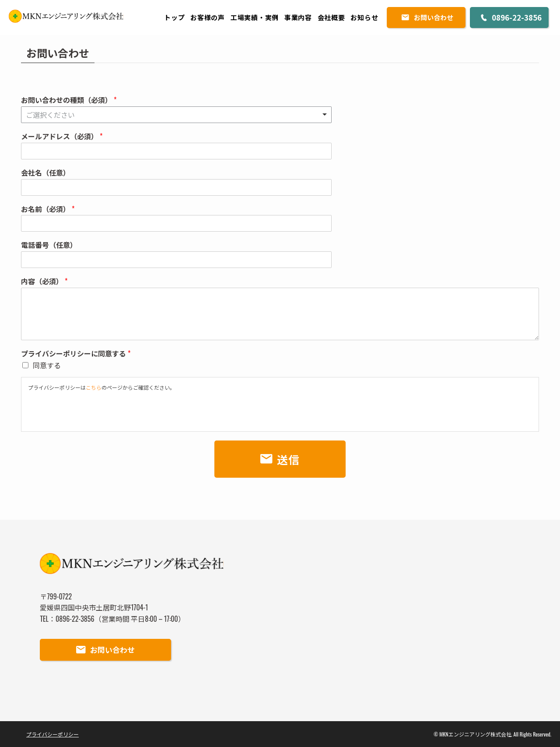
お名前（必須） (48, 209)
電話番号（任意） (49, 245)
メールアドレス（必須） (62, 136)
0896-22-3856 (517, 17)
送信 (289, 459)
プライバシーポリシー (52, 734)
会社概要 (331, 17)
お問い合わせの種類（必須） (69, 100)
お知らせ (364, 17)
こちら (94, 387)
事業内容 (298, 17)
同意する (47, 365)
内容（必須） (44, 281)
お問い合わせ (434, 17)
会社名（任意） (45, 173)
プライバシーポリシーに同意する (76, 354)
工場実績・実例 (255, 17)
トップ (174, 17)
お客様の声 (208, 17)
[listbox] (176, 115)
